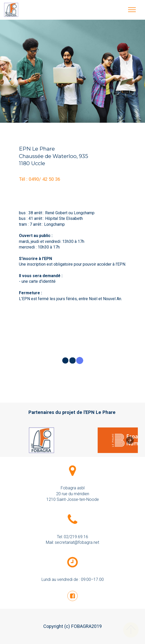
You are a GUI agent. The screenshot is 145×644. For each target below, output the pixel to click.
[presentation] (130, 440)
